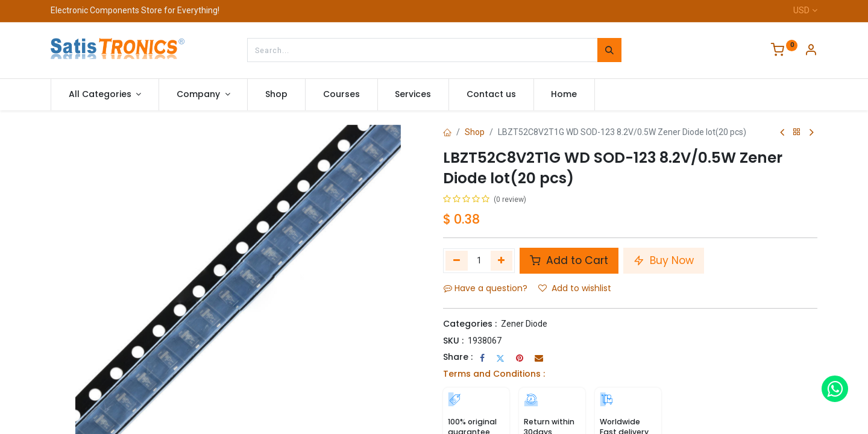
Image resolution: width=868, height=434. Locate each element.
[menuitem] (276, 95)
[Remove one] (457, 260)
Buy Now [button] (664, 260)
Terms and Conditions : (494, 374)
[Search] (609, 50)
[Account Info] (811, 51)
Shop (475, 132)
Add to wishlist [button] (575, 288)
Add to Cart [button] (569, 260)
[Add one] (502, 260)
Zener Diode (524, 324)
